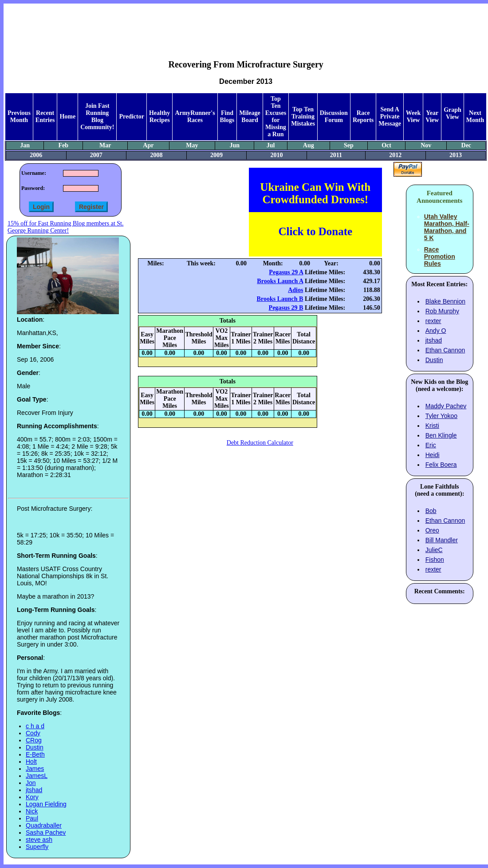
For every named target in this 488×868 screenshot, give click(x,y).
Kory (32, 797)
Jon (31, 783)
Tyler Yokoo (441, 416)
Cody (33, 733)
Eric (431, 445)
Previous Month (19, 116)
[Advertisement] (246, 25)
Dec (466, 145)
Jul (271, 145)
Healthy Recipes (159, 116)
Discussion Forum (334, 116)
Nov (426, 145)
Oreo (432, 530)
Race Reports (363, 116)
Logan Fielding (46, 804)
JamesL (37, 776)
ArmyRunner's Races (195, 116)
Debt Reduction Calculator (260, 443)
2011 (336, 155)
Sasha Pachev (46, 832)
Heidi (433, 455)
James (35, 769)
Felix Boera (441, 465)
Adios (295, 290)
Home (67, 116)
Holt (31, 761)
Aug (309, 145)
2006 (36, 155)
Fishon (435, 560)
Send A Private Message (390, 116)
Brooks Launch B (280, 299)
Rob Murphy (442, 311)
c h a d (35, 726)
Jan (25, 145)
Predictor (132, 116)
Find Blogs (227, 116)
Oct (386, 145)
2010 (277, 155)
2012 (395, 155)
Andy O (436, 331)
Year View (432, 116)
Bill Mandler (442, 540)
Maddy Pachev (446, 406)
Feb (63, 145)
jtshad (34, 790)
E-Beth (35, 754)
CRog (34, 740)
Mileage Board (250, 116)
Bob (431, 511)
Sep (349, 145)
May (192, 145)
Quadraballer (44, 825)
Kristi (432, 426)
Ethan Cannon (445, 350)
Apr (148, 145)
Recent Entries (45, 116)
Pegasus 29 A (286, 272)
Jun (235, 145)
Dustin (35, 747)
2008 (156, 155)
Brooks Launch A (280, 281)
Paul (32, 818)
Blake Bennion (445, 301)
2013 (456, 155)
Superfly (37, 847)
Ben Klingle (441, 435)
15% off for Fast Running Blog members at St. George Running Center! (65, 227)
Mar (105, 145)
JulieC (434, 550)
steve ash (39, 840)
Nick (32, 811)
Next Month (475, 116)
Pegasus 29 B (286, 308)
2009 (216, 155)
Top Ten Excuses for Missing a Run (276, 116)
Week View (413, 116)
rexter (433, 321)
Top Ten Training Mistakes (303, 116)
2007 (96, 155)
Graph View (453, 113)
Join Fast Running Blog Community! (97, 116)
